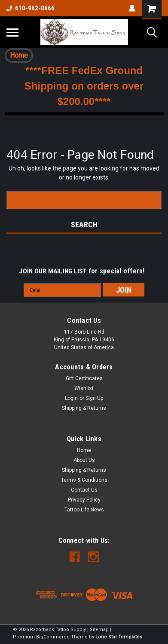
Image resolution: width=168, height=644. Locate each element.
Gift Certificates (84, 378)
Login (71, 398)
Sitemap (99, 630)
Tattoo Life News (84, 510)
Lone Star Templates (119, 637)
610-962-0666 (31, 8)
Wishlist (84, 388)
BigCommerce (53, 637)
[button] (19, 56)
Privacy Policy (84, 500)
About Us (84, 460)
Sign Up (94, 398)
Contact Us (84, 490)
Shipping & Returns (84, 408)
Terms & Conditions (84, 480)
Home (19, 55)
